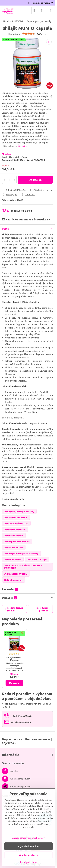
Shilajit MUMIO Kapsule (14, 659)
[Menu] (51, 11)
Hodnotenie (14, 34)
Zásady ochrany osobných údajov (28, 838)
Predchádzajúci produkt (14, 609)
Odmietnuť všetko (29, 855)
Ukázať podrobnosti (28, 862)
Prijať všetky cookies (28, 846)
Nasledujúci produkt (43, 609)
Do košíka (35, 180)
